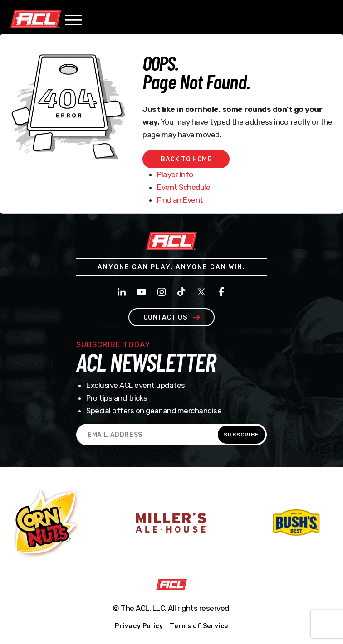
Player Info (175, 174)
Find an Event (180, 200)
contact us (172, 317)
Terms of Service (199, 626)
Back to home (186, 159)
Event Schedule (184, 187)
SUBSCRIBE (241, 435)
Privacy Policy (139, 626)
